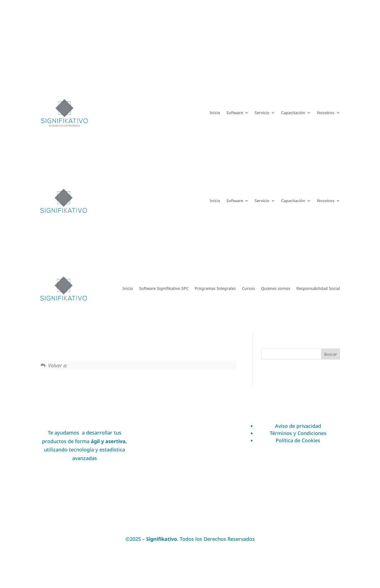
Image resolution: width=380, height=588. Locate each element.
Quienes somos (276, 288)
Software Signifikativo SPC (164, 288)
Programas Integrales (215, 288)
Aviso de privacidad (298, 426)
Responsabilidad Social (318, 288)
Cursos (248, 288)
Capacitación (293, 113)
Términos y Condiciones (298, 433)
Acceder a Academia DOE (317, 34)
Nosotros (326, 113)
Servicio (262, 113)
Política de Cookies (298, 440)
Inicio (215, 113)
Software (235, 113)
